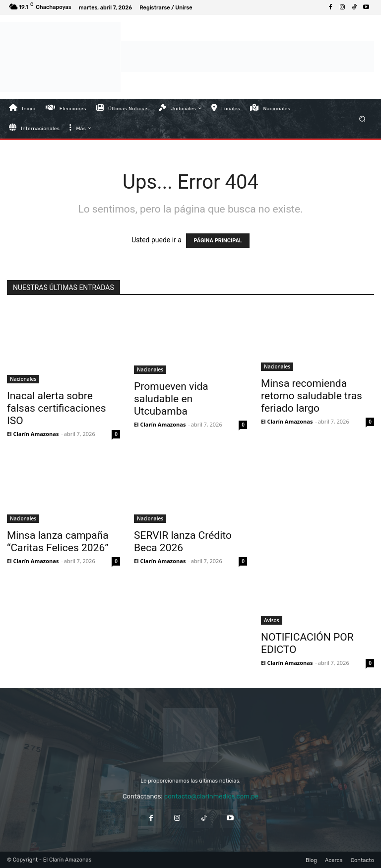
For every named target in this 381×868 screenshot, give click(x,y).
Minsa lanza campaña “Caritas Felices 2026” (58, 542)
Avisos (272, 620)
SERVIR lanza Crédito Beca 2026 (183, 542)
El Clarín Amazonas (33, 434)
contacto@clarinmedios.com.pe (211, 796)
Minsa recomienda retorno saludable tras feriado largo (312, 396)
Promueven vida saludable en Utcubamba (171, 399)
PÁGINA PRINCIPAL (218, 241)
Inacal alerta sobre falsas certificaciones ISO (57, 408)
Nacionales (23, 379)
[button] (362, 118)
